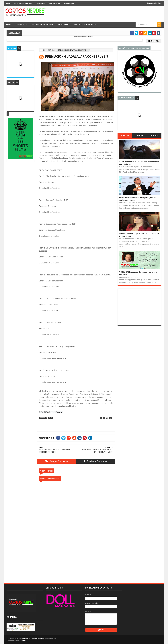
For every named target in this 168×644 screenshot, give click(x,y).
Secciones (20, 25)
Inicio (8, 3)
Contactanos (55, 3)
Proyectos (41, 3)
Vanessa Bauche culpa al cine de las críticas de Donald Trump (139, 235)
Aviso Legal (69, 3)
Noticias (51, 50)
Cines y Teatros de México (85, 25)
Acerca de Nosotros (23, 3)
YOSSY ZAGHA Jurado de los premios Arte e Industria (138, 273)
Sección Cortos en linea (42, 25)
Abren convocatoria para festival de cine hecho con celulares (139, 163)
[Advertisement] (76, 561)
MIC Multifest (64, 25)
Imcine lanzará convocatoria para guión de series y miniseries (138, 199)
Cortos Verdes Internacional (31, 638)
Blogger (91, 37)
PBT (25, 640)
